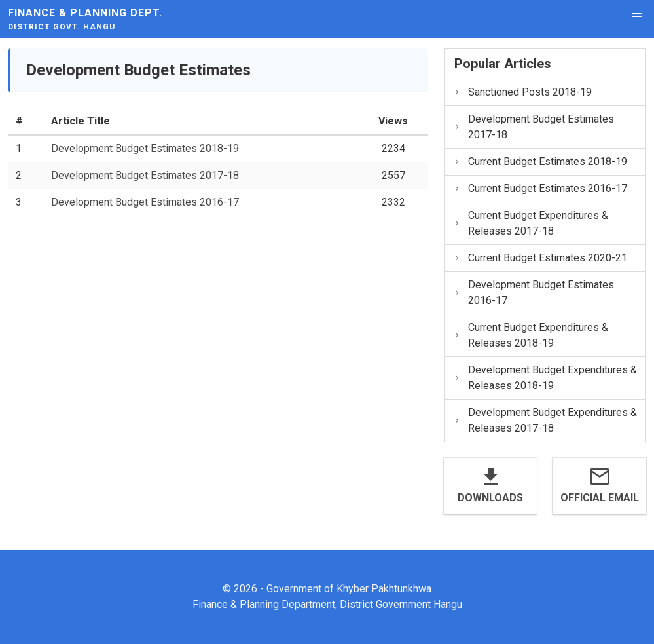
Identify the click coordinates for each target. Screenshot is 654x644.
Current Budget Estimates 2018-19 (540, 161)
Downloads (490, 498)
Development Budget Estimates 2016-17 (145, 202)
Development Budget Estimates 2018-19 (145, 148)
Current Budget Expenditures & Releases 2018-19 (531, 335)
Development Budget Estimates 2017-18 (145, 175)
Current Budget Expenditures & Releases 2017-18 (531, 223)
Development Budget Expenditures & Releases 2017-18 (545, 420)
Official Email (600, 498)
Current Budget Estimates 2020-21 (540, 258)
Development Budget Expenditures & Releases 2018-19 (545, 378)
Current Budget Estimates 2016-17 (540, 188)
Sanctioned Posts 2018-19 (522, 92)
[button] (637, 17)
